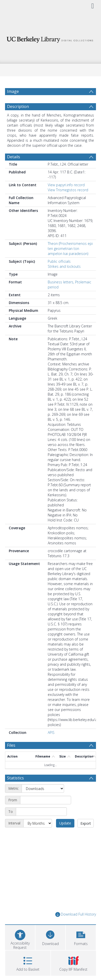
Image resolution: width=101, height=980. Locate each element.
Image (13, 91)
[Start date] (46, 800)
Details (14, 157)
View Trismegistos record (68, 190)
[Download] (50, 937)
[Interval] (38, 823)
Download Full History (76, 914)
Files (11, 745)
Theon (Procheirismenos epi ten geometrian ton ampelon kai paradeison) (70, 249)
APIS (51, 732)
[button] (81, 937)
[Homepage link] (50, 38)
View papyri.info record (66, 185)
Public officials (59, 261)
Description (18, 106)
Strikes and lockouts (64, 266)
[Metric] (43, 788)
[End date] (41, 812)
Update (65, 823)
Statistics (15, 778)
